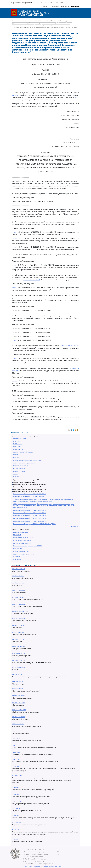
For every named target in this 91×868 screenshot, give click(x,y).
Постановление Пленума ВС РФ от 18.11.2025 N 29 (30, 513)
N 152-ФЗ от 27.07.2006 (18, 696)
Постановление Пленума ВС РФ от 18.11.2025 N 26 (30, 510)
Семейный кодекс (19, 471)
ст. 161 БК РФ (15, 787)
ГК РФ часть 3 (18, 447)
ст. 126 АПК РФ (16, 823)
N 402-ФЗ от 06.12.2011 (18, 646)
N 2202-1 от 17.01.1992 (18, 682)
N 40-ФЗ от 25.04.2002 (19, 583)
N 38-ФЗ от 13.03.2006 (18, 625)
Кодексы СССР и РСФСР (21, 530)
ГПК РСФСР (17, 535)
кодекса (15, 95)
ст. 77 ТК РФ (15, 794)
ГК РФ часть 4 (18, 449)
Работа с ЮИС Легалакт (53, 3)
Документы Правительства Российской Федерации (31, 487)
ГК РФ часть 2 (18, 444)
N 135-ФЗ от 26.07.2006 (19, 653)
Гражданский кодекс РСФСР (23, 538)
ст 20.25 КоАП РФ (17, 752)
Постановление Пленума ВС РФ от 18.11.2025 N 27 (30, 516)
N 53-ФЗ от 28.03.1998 (18, 717)
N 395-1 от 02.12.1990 (18, 724)
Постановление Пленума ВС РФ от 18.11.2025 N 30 (30, 521)
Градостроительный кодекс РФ (24, 452)
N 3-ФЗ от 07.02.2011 (18, 639)
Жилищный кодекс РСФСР (22, 540)
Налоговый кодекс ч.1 (21, 466)
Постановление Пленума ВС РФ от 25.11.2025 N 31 (30, 497)
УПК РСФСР (17, 559)
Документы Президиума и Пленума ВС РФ (28, 492)
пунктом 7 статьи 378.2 (32, 280)
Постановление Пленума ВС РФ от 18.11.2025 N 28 (30, 518)
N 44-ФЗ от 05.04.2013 (18, 703)
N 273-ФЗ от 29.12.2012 (18, 590)
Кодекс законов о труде (21, 551)
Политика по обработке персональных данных (42, 866)
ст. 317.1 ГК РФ (16, 738)
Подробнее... (75, 527)
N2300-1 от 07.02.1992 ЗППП (20, 611)
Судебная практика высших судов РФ (26, 480)
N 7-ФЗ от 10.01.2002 (18, 632)
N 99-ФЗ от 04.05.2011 (18, 661)
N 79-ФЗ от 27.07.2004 (18, 597)
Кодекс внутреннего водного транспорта (27, 460)
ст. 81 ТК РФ (15, 759)
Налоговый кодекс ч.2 (21, 468)
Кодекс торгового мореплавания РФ (26, 463)
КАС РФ (16, 455)
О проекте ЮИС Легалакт (33, 3)
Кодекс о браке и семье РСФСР (24, 554)
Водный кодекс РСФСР (21, 532)
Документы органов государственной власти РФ (30, 489)
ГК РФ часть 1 (18, 441)
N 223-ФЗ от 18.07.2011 (18, 675)
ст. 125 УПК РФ (16, 809)
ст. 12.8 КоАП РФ (17, 776)
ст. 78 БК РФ (15, 766)
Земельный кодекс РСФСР (22, 543)
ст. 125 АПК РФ (16, 839)
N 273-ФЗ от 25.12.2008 (19, 618)
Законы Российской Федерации (24, 482)
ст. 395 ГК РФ (16, 745)
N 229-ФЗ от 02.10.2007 (19, 710)
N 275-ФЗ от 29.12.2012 (18, 604)
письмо (15, 232)
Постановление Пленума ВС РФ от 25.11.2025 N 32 (30, 494)
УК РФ (15, 474)
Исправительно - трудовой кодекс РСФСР (27, 546)
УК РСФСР (17, 557)
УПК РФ (16, 477)
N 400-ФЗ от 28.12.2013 (19, 569)
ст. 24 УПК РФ (16, 816)
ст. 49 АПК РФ (16, 830)
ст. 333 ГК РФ (16, 731)
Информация (16, 3)
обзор (77, 98)
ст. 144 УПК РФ (16, 801)
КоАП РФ (16, 457)
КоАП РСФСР (18, 549)
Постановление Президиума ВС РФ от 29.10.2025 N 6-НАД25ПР (34, 524)
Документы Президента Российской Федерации (30, 485)
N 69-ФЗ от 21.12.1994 (18, 576)
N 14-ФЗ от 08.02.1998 (18, 668)
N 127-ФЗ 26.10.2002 (18, 689)
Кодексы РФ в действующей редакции (26, 436)
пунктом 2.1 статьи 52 (70, 346)
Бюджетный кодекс (20, 438)
